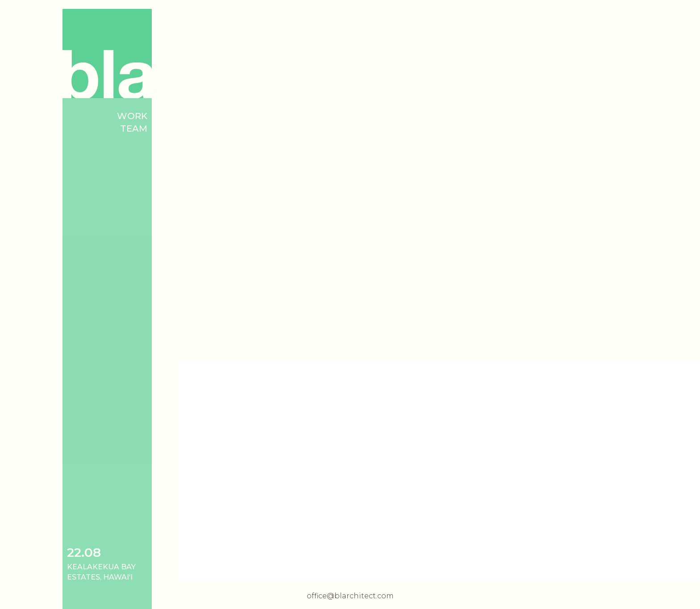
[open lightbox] (439, 178)
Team (134, 128)
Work (132, 116)
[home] (107, 54)
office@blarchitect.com (350, 596)
